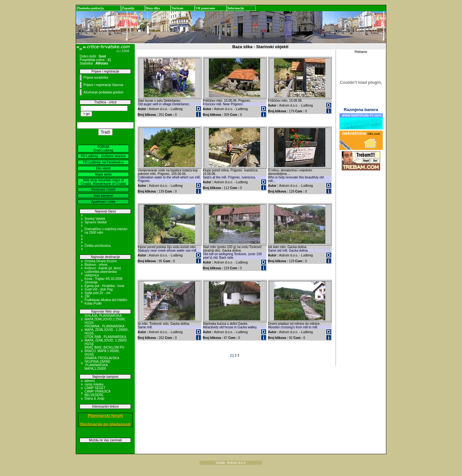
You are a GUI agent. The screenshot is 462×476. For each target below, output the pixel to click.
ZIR (87, 296)
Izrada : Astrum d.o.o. (231, 463)
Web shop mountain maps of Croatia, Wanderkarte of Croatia (103, 182)
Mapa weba (103, 174)
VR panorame (205, 8)
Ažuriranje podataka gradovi (103, 92)
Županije (128, 8)
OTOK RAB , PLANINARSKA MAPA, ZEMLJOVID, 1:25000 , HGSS (106, 340)
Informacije (236, 8)
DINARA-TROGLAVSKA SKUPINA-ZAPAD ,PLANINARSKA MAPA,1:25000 (102, 363)
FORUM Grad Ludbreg (103, 149)
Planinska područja (90, 8)
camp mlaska (94, 384)
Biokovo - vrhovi (96, 265)
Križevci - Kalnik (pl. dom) (103, 268)
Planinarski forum (106, 415)
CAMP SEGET (95, 388)
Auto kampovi (103, 196)
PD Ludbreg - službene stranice (103, 156)
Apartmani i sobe (103, 202)
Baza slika (153, 8)
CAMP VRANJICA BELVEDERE (97, 393)
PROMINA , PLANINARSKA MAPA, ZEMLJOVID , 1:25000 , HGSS (107, 330)
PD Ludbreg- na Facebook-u (103, 162)
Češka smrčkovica (97, 246)
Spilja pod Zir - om (97, 293)
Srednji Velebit (95, 219)
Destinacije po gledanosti (105, 424)
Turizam (177, 8)
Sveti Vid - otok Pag (98, 289)
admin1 (90, 381)
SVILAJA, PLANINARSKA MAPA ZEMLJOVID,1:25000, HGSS (105, 319)
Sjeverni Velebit (95, 222)
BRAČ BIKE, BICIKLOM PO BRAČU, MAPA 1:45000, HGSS (104, 351)
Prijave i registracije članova (103, 85)
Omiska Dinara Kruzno (101, 261)
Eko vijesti (103, 168)
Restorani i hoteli (103, 190)
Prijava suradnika (96, 78)
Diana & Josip (94, 398)
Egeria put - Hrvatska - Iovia (104, 286)
